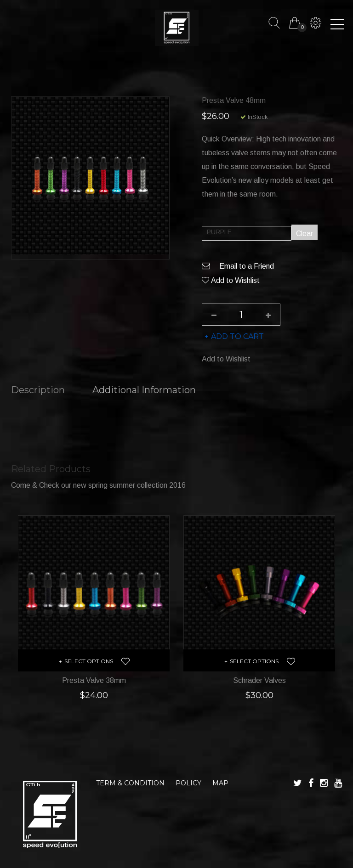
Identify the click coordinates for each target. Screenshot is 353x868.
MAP (220, 783)
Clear (305, 234)
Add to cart (237, 337)
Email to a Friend (238, 267)
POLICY (188, 783)
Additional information (144, 390)
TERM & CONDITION (130, 783)
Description (38, 390)
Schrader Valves (259, 680)
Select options (89, 661)
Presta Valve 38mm (94, 680)
